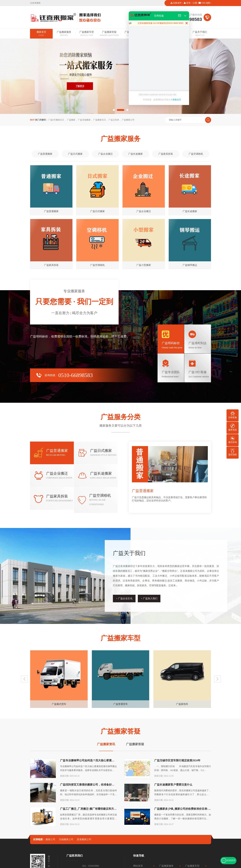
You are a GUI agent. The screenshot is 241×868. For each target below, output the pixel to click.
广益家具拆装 (166, 154)
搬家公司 (50, 839)
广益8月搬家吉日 (56, 120)
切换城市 (177, 3)
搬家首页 (41, 34)
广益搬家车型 (87, 34)
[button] (114, 110)
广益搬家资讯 (106, 744)
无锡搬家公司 (66, 839)
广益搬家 (71, 120)
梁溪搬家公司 (84, 839)
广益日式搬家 (75, 154)
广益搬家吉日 (100, 120)
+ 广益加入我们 (149, 598)
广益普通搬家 (45, 154)
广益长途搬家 (136, 154)
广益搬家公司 (128, 120)
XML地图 (206, 3)
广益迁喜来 (114, 120)
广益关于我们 (200, 34)
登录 (188, 3)
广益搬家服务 (64, 34)
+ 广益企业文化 (124, 598)
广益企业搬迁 (105, 154)
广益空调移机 (196, 154)
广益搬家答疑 (109, 34)
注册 (195, 3)
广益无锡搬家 (84, 120)
